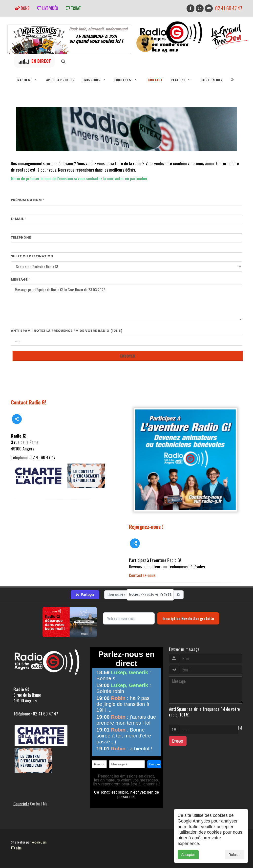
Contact (155, 80)
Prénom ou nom (28, 200)
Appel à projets (60, 80)
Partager (85, 595)
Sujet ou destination (32, 256)
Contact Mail (40, 804)
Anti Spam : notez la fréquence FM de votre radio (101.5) (67, 331)
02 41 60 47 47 (229, 8)
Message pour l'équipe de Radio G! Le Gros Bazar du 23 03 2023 (126, 303)
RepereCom (39, 842)
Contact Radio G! (29, 402)
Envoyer (178, 741)
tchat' (74, 8)
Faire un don (212, 80)
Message (21, 280)
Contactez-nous (142, 575)
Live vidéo (48, 8)
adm (16, 848)
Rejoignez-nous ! (146, 527)
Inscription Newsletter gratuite (188, 619)
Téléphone (21, 238)
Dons (22, 8)
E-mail (19, 219)
